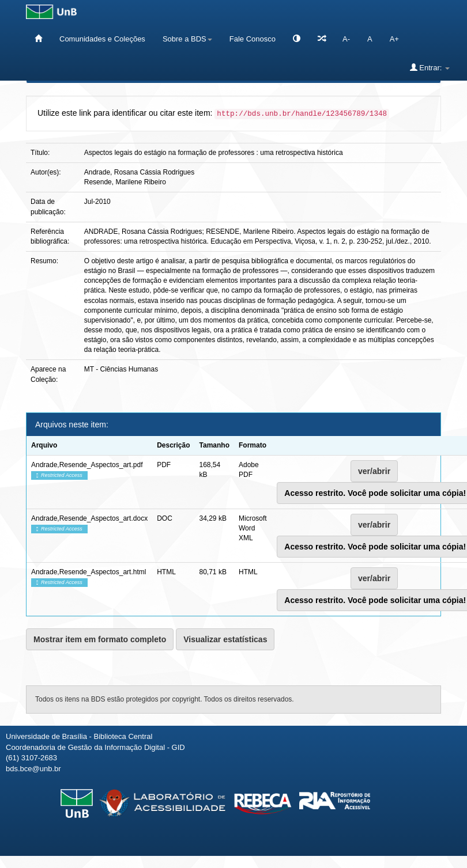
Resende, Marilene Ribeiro (125, 182)
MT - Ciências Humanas (121, 369)
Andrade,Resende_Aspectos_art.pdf (87, 465)
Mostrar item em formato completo (100, 639)
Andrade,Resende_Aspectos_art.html (88, 572)
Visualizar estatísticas (225, 639)
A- (346, 39)
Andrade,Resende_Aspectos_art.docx (89, 518)
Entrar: (430, 67)
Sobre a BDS (187, 39)
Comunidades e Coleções (102, 39)
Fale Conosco (253, 39)
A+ (394, 39)
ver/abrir (374, 471)
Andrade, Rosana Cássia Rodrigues (139, 172)
